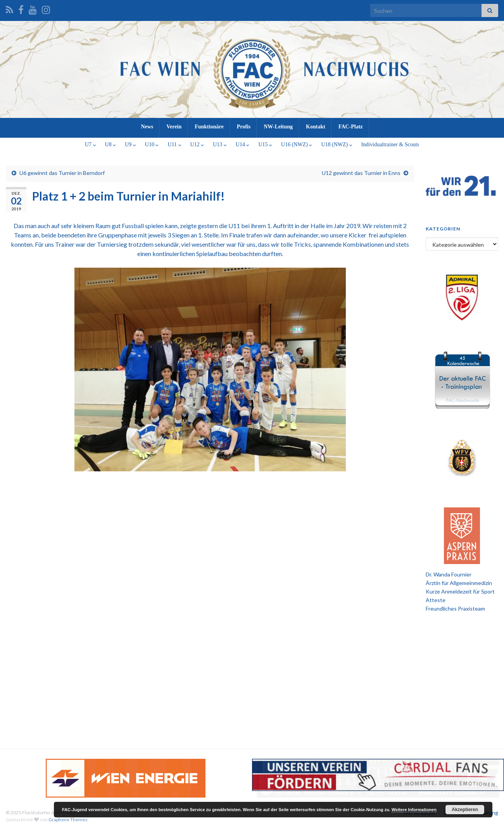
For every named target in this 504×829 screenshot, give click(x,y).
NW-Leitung (278, 127)
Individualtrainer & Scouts (390, 145)
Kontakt (316, 127)
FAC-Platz (351, 127)
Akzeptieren (465, 810)
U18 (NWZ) (337, 145)
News (147, 127)
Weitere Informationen (414, 810)
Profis (244, 127)
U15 (265, 145)
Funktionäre (209, 127)
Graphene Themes (68, 819)
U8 (111, 145)
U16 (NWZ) (297, 145)
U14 (243, 145)
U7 (91, 145)
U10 (152, 145)
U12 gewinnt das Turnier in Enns (361, 173)
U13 (220, 145)
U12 (197, 145)
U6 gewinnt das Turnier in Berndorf (62, 173)
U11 (174, 145)
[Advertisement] (252, 679)
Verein (174, 127)
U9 (130, 145)
